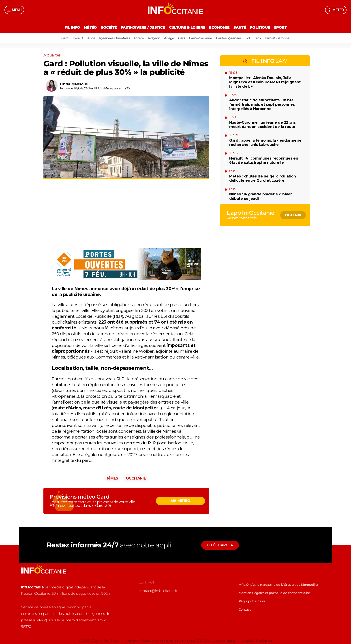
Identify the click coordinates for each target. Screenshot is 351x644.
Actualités (52, 55)
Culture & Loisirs (187, 27)
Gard (59, 38)
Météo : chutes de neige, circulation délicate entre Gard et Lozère (263, 178)
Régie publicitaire (252, 601)
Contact (245, 610)
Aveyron (153, 38)
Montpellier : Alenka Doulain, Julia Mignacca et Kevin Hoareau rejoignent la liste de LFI (265, 82)
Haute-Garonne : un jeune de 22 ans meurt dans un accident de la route (262, 125)
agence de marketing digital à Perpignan (241, 641)
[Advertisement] (126, 217)
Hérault (73, 38)
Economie (220, 27)
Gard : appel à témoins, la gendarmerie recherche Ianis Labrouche (265, 143)
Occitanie (136, 479)
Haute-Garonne (202, 38)
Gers (183, 38)
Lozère (137, 38)
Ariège (169, 38)
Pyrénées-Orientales (112, 38)
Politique (263, 27)
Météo (88, 27)
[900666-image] (126, 279)
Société (107, 27)
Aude (88, 38)
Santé (242, 27)
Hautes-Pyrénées (232, 38)
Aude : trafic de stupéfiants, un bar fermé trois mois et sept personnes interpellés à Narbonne (262, 104)
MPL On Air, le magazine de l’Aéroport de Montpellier (279, 585)
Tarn (262, 38)
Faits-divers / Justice (142, 27)
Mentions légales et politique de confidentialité (274, 593)
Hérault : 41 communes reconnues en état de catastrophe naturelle (264, 160)
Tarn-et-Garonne (283, 38)
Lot (252, 38)
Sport (284, 27)
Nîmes (112, 479)
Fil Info (68, 27)
